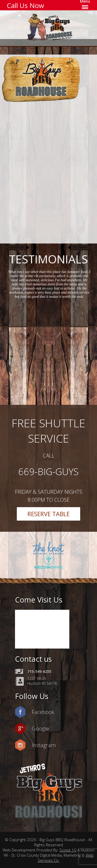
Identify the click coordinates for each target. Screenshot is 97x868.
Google (40, 728)
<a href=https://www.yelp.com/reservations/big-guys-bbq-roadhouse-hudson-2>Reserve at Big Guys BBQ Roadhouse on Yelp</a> (52, 172)
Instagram (44, 745)
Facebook (43, 712)
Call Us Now (25, 5)
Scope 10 (68, 850)
